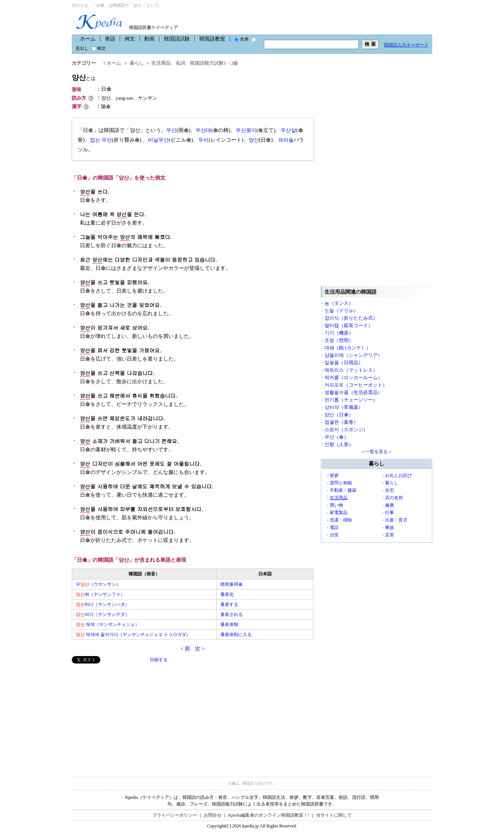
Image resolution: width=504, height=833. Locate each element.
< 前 (185, 649)
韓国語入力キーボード (406, 45)
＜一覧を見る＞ (377, 452)
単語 (110, 39)
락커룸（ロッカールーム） (353, 377)
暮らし (137, 63)
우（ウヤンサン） (98, 584)
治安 (334, 535)
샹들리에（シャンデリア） (353, 355)
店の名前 (394, 498)
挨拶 (334, 475)
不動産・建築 (343, 490)
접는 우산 (101, 140)
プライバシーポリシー (175, 815)
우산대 (203, 130)
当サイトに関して (334, 815)
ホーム (88, 39)
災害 (390, 535)
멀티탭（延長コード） (349, 325)
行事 (390, 513)
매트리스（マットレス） (351, 370)
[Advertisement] (127, 716)
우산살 (288, 130)
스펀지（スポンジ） (346, 430)
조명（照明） (339, 340)
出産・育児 (396, 520)
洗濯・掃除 (341, 520)
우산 (171, 130)
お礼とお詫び (398, 475)
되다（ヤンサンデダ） (103, 614)
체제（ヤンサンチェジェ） (108, 624)
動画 (149, 39)
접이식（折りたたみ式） (351, 318)
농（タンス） (339, 303)
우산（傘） (337, 437)
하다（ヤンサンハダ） (103, 604)
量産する (229, 604)
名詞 (180, 63)
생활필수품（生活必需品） (353, 392)
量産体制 (229, 624)
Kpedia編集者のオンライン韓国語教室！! (269, 815)
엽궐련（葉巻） (341, 422)
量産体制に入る (236, 635)
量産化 (227, 594)
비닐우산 (158, 140)
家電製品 (339, 513)
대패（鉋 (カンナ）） (348, 348)
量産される (232, 614)
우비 (203, 140)
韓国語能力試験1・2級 (214, 63)
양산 (84, 78)
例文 (130, 39)
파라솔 (286, 140)
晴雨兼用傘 (232, 584)
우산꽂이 (246, 130)
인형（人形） (339, 444)
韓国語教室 (212, 39)
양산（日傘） (339, 415)
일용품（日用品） (344, 363)
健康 (390, 505)
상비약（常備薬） (344, 407)
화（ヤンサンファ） (100, 594)
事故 (390, 527)
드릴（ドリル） (341, 311)
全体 (241, 39)
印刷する (159, 660)
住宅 (390, 490)
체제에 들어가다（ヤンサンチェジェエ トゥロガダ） (133, 635)
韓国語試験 (177, 39)
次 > (200, 649)
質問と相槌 (341, 483)
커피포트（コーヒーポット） (356, 385)
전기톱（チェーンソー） (351, 400)
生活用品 (161, 63)
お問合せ (213, 815)
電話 (334, 527)
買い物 (336, 505)
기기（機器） (339, 333)
